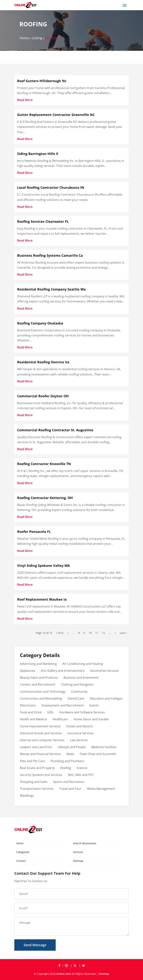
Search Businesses (85, 843)
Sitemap (78, 861)
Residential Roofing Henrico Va (43, 362)
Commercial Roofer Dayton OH (43, 396)
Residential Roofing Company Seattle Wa (51, 289)
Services (78, 852)
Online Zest (64, 974)
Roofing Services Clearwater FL (43, 221)
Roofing (51, 38)
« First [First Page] (60, 633)
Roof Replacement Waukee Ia (42, 599)
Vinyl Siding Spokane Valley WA (43, 566)
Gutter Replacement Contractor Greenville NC (56, 115)
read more (25, 100)
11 (97, 633)
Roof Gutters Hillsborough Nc (42, 81)
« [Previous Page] (68, 633)
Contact (21, 861)
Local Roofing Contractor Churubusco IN (51, 187)
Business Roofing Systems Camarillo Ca (50, 255)
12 (104, 633)
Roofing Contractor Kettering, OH (45, 498)
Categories (23, 852)
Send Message (35, 945)
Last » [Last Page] (123, 633)
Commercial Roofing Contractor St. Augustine (55, 430)
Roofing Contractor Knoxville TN (44, 464)
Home (24, 38)
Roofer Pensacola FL (34, 532)
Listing (37, 38)
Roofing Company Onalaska (40, 323)
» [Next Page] (115, 633)
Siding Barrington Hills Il (38, 154)
